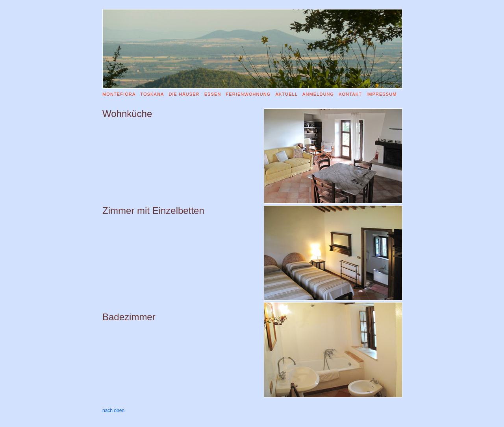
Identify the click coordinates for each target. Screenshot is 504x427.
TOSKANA (152, 94)
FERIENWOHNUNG (248, 94)
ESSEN (213, 94)
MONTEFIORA (119, 94)
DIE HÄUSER (184, 94)
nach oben (113, 410)
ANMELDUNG (318, 94)
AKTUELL (286, 94)
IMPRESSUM (382, 94)
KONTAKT (350, 94)
